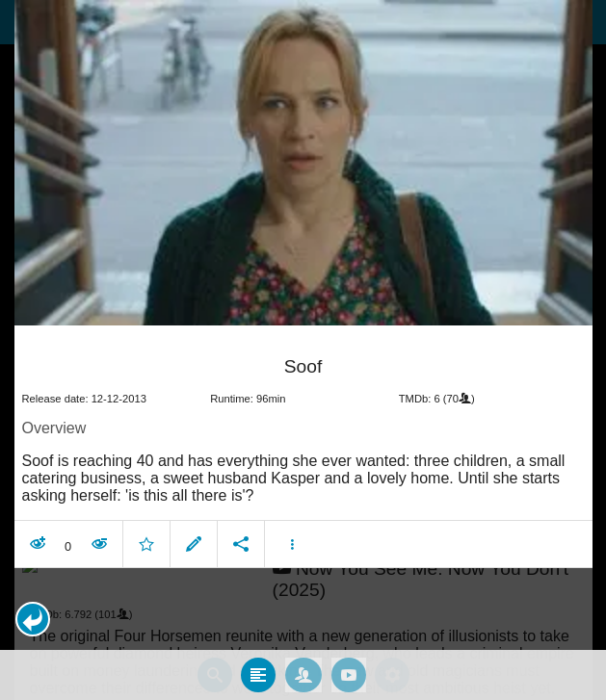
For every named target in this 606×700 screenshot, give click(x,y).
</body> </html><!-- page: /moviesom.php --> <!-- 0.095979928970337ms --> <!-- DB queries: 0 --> (303, 350)
